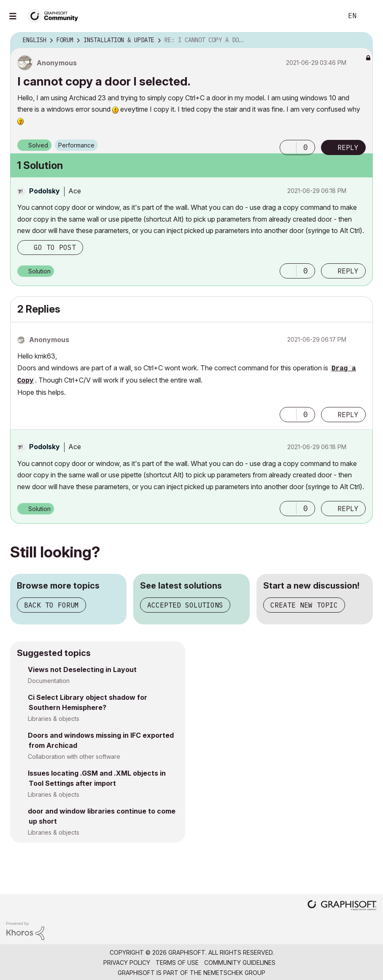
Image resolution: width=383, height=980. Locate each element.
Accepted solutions (185, 605)
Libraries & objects (54, 719)
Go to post (55, 247)
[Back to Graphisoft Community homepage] (56, 15)
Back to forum (51, 605)
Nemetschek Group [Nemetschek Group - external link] (234, 973)
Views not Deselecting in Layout (82, 669)
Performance (76, 145)
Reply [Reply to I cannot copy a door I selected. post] (348, 147)
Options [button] (361, 40)
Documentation (49, 681)
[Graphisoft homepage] (342, 906)
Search (327, 16)
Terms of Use (177, 963)
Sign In (370, 16)
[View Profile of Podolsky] (45, 191)
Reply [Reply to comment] (348, 271)
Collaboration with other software (74, 756)
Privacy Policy (127, 963)
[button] (288, 147)
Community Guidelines (240, 963)
